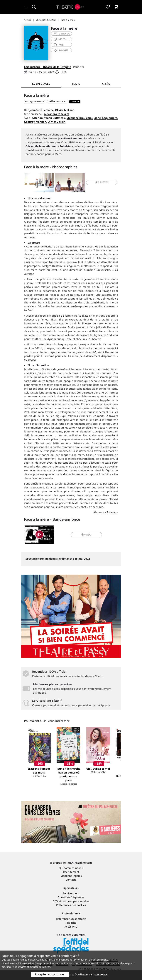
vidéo (60, 39)
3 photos (62, 34)
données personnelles (76, 901)
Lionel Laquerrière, (106, 118)
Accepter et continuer (50, 974)
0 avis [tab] (76, 84)
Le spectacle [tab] (41, 84)
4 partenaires (27, 963)
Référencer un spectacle (71, 919)
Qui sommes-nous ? (71, 868)
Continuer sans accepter (92, 974)
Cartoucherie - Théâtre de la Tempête (48, 67)
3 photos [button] (102, 182)
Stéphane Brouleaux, (80, 118)
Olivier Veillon (57, 122)
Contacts (71, 880)
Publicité (71, 923)
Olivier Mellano (65, 110)
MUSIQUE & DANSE (34, 101)
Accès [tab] (106, 84)
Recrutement (71, 872)
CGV (55, 901)
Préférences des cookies (71, 905)
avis (59, 45)
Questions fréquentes (71, 897)
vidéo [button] (86, 535)
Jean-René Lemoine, (42, 110)
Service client (71, 893)
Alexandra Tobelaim (56, 114)
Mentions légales (71, 876)
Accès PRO (71, 927)
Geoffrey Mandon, (35, 122)
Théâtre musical (57, 101)
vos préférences (86, 963)
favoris (61, 50)
